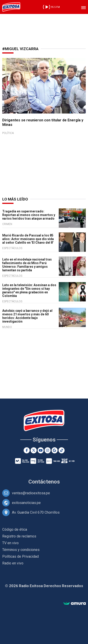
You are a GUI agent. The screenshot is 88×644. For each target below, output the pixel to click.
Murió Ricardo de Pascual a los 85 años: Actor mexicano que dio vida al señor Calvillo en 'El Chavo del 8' (28, 239)
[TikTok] (62, 450)
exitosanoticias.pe (26, 503)
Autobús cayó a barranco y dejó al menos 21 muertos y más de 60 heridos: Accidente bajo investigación (27, 316)
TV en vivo (10, 543)
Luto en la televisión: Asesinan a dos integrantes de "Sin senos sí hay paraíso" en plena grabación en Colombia (29, 290)
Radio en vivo (13, 563)
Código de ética (15, 529)
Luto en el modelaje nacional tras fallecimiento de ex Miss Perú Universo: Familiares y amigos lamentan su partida (27, 265)
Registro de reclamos (19, 536)
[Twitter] (34, 450)
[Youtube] (41, 450)
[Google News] (55, 450)
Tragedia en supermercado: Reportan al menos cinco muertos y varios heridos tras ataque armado (29, 215)
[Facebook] (27, 450)
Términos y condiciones (21, 550)
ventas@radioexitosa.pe (31, 493)
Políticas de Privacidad (20, 556)
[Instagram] (48, 450)
